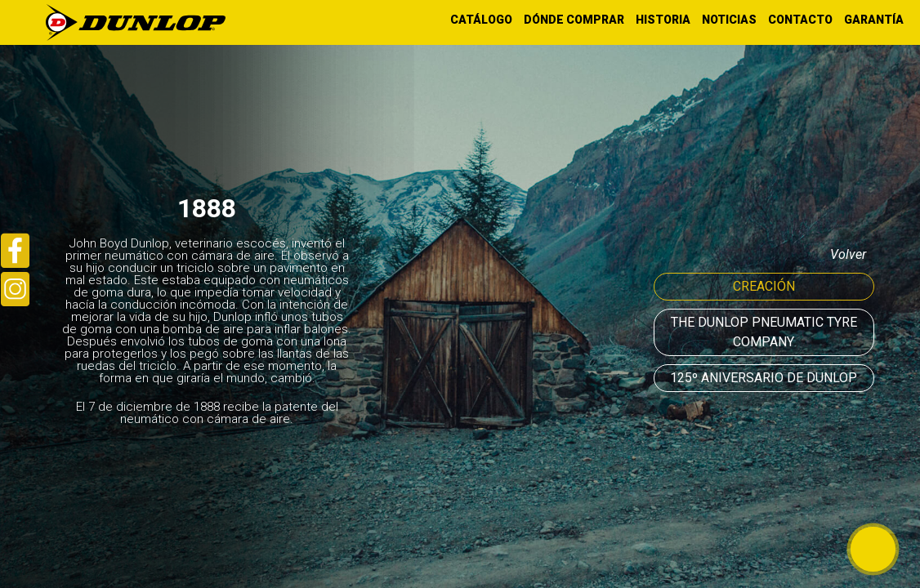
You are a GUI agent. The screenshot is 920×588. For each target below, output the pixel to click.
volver (848, 254)
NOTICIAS (729, 20)
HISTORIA (663, 20)
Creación (764, 286)
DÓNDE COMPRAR (574, 20)
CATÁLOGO (481, 20)
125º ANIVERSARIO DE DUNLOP (764, 378)
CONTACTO (800, 20)
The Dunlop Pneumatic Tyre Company (764, 332)
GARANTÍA (874, 20)
